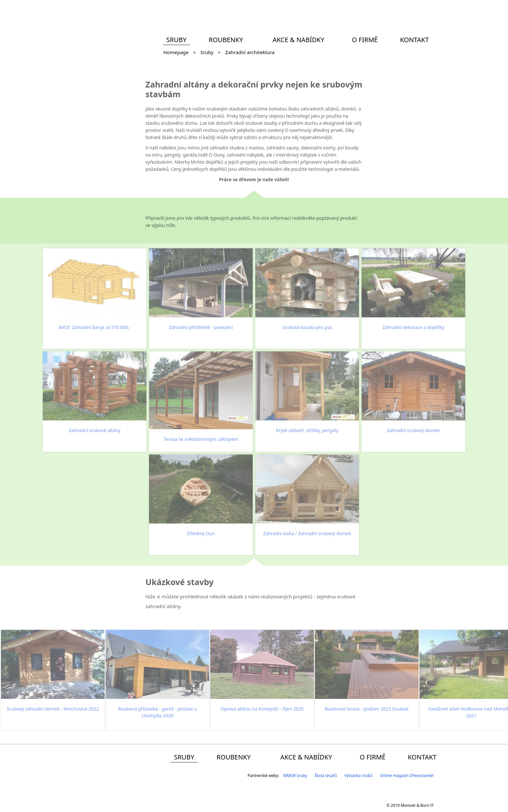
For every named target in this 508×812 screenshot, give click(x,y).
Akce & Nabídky (298, 40)
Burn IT (427, 805)
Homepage (176, 52)
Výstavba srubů (358, 776)
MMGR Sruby (295, 776)
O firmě (365, 40)
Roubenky (226, 40)
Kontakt (415, 40)
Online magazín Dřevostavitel (407, 776)
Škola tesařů (326, 776)
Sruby (176, 40)
